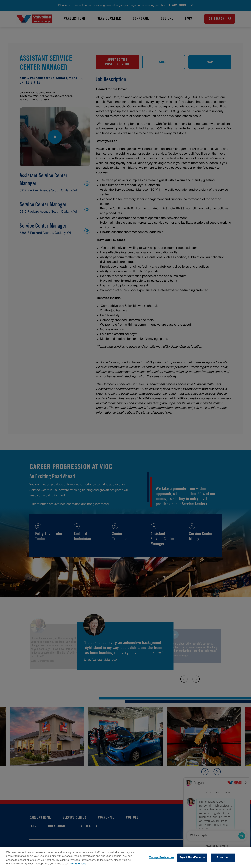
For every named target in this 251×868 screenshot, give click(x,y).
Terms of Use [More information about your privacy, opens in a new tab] (78, 864)
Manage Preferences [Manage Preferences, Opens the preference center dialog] (161, 858)
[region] (125, 857)
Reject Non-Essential (192, 858)
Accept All (223, 858)
